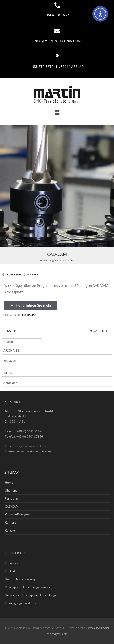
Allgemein (55, 260)
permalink (29, 315)
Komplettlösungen (17, 514)
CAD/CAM (12, 507)
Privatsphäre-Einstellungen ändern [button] (28, 587)
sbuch (34, 274)
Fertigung (11, 498)
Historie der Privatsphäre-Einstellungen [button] (32, 595)
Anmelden (10, 383)
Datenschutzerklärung (20, 579)
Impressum (13, 563)
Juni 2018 (10, 361)
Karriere (12, 331)
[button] (57, 113)
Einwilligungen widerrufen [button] (23, 603)
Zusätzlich (100, 331)
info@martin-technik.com (31, 446)
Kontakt (10, 531)
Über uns (11, 491)
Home (44, 260)
